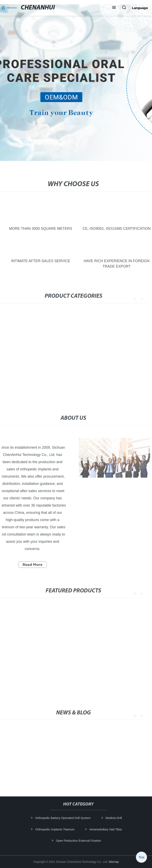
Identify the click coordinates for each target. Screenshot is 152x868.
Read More (29, 565)
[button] (114, 8)
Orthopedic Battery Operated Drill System (66, 818)
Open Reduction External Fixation (82, 841)
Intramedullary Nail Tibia (109, 829)
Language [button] (140, 8)
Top (142, 857)
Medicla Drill (117, 818)
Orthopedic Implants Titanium (58, 829)
